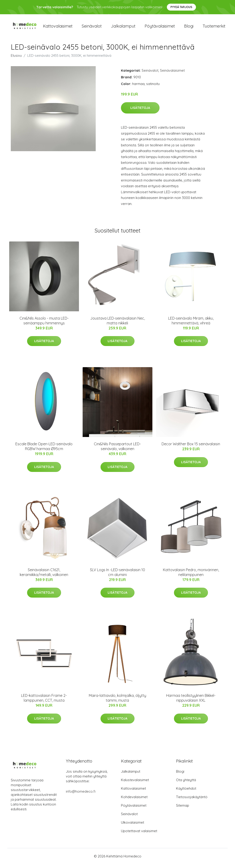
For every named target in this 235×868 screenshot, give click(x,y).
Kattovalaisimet (58, 28)
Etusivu (16, 59)
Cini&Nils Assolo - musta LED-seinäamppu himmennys (44, 325)
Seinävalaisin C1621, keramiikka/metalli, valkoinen (44, 576)
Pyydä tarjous (181, 7)
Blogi (189, 28)
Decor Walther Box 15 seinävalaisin (191, 448)
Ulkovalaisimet (133, 826)
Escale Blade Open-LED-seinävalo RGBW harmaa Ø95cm (44, 450)
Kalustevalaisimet (135, 784)
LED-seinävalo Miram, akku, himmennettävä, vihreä (191, 325)
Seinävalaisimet (172, 74)
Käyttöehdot (186, 792)
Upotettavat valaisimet (139, 835)
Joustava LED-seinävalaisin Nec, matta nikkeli (117, 325)
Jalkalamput (123, 28)
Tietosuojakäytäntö (192, 801)
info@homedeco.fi (81, 795)
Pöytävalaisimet (160, 28)
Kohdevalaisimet (134, 801)
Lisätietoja (140, 112)
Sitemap (183, 809)
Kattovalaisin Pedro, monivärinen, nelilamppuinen (191, 576)
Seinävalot (92, 28)
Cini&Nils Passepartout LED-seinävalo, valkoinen (117, 450)
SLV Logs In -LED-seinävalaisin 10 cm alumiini (117, 576)
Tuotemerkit (214, 28)
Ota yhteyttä (186, 784)
